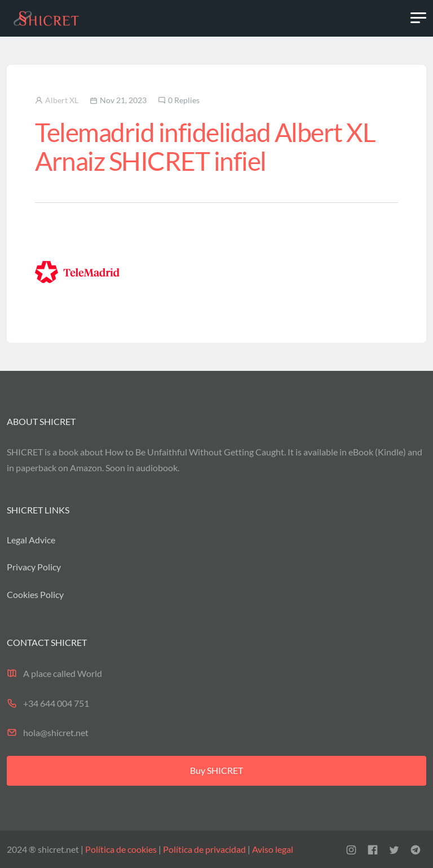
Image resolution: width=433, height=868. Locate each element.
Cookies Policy (35, 594)
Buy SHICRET (216, 770)
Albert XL (62, 100)
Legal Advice (31, 540)
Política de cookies (121, 849)
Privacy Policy (34, 567)
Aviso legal (272, 849)
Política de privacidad (204, 849)
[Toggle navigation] (418, 18)
